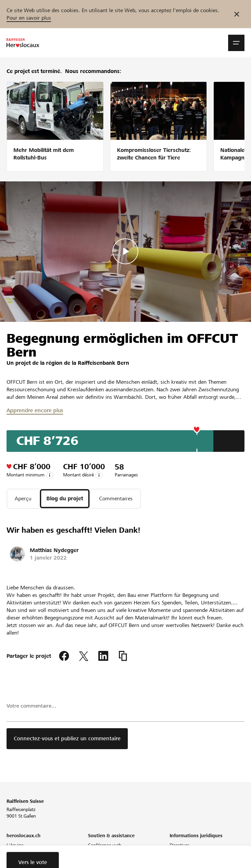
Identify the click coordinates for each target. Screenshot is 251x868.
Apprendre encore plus (35, 410)
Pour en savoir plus (29, 18)
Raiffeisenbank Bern (103, 363)
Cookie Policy (183, 861)
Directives (179, 845)
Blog (11, 861)
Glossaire (97, 861)
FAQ (92, 853)
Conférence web (105, 845)
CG (173, 853)
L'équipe (15, 845)
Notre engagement (25, 853)
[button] (236, 43)
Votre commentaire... (31, 706)
